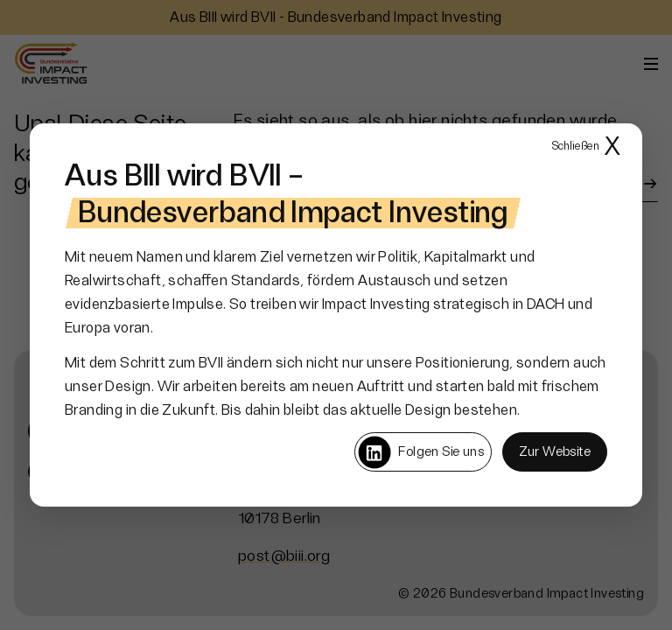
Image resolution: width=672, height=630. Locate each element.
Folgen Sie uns (420, 452)
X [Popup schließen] (586, 147)
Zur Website (555, 452)
